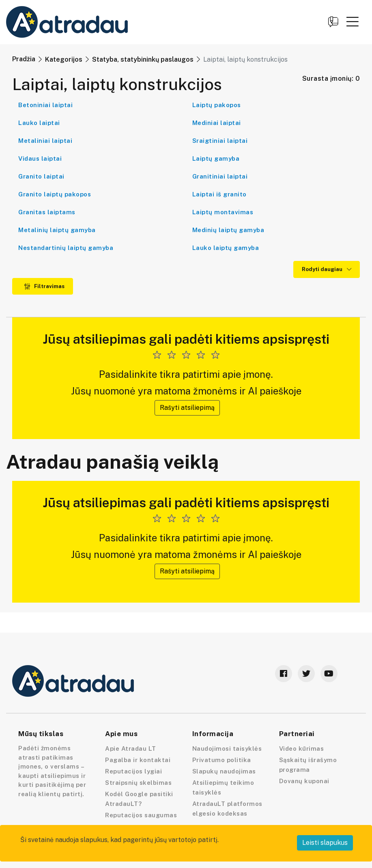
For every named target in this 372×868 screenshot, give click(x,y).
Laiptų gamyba (216, 158)
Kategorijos (64, 59)
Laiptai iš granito (219, 194)
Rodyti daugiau (327, 269)
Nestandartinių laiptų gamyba (66, 248)
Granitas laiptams (47, 212)
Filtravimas (44, 286)
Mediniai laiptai (217, 123)
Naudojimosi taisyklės (227, 748)
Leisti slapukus (325, 843)
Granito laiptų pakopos (55, 194)
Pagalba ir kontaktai (138, 760)
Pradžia (24, 59)
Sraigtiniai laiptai (220, 141)
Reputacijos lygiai (133, 771)
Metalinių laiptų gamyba (57, 230)
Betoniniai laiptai (45, 105)
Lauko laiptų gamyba (226, 248)
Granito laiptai (41, 176)
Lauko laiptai (39, 123)
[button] (353, 22)
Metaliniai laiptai (45, 141)
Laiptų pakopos (217, 105)
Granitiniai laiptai (220, 176)
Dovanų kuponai (304, 781)
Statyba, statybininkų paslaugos (143, 59)
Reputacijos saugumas (141, 815)
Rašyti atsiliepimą (187, 408)
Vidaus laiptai (40, 158)
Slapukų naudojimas (224, 771)
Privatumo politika (222, 760)
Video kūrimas (302, 748)
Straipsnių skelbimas (138, 783)
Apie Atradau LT (131, 748)
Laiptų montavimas (223, 212)
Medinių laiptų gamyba (228, 230)
